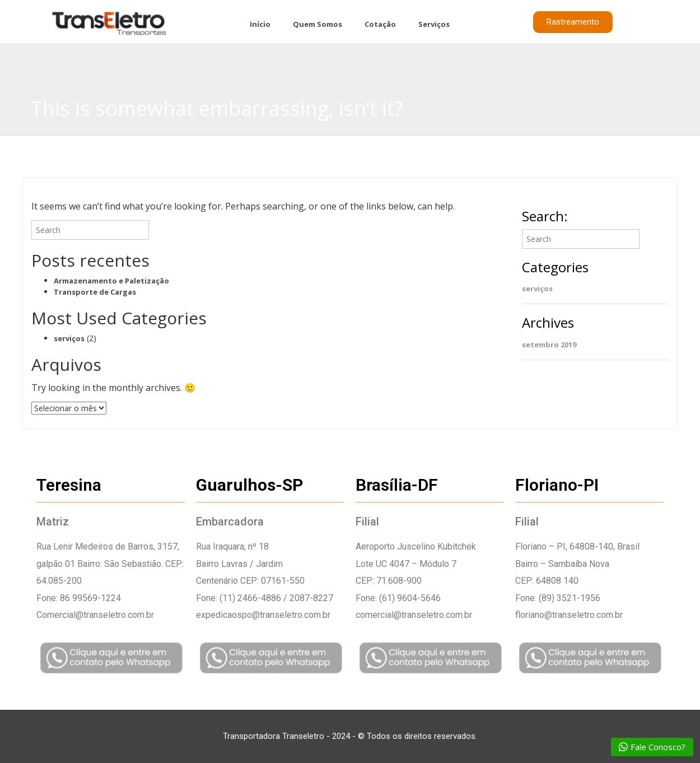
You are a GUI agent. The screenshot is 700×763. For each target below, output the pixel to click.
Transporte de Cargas (95, 292)
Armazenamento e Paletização (111, 281)
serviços (69, 338)
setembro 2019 (549, 345)
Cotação (380, 24)
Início (260, 24)
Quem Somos (318, 24)
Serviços (434, 24)
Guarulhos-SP (249, 485)
